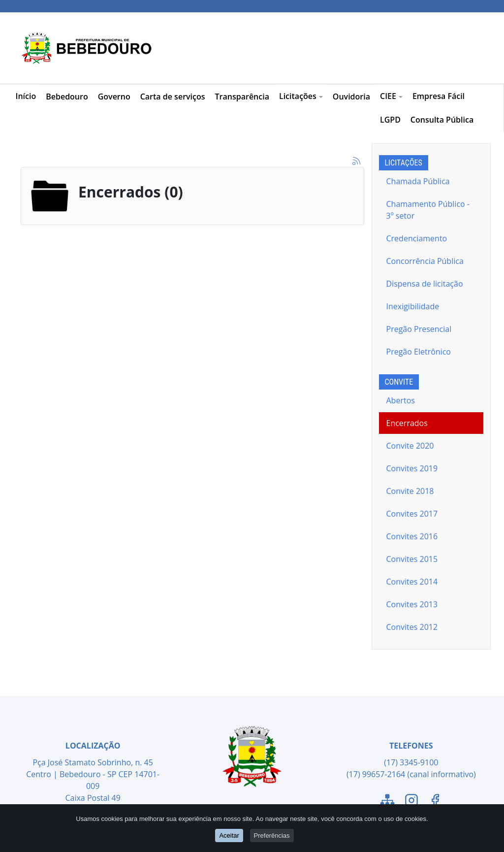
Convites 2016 (412, 536)
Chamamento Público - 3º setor (428, 210)
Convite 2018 (410, 491)
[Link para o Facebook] (435, 802)
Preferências (272, 836)
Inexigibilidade (413, 306)
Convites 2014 (412, 582)
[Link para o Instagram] (411, 802)
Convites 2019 (412, 468)
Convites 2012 (412, 627)
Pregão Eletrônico (419, 352)
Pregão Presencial (419, 329)
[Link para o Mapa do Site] (387, 802)
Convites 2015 (412, 559)
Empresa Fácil (439, 96)
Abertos (401, 400)
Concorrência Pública (425, 261)
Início (26, 96)
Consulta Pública (442, 120)
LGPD (390, 120)
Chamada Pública (418, 181)
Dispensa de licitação (425, 284)
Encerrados (407, 423)
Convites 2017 (412, 514)
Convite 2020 (410, 446)
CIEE (391, 96)
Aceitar (229, 836)
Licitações (301, 96)
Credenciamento (417, 238)
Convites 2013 (412, 604)
